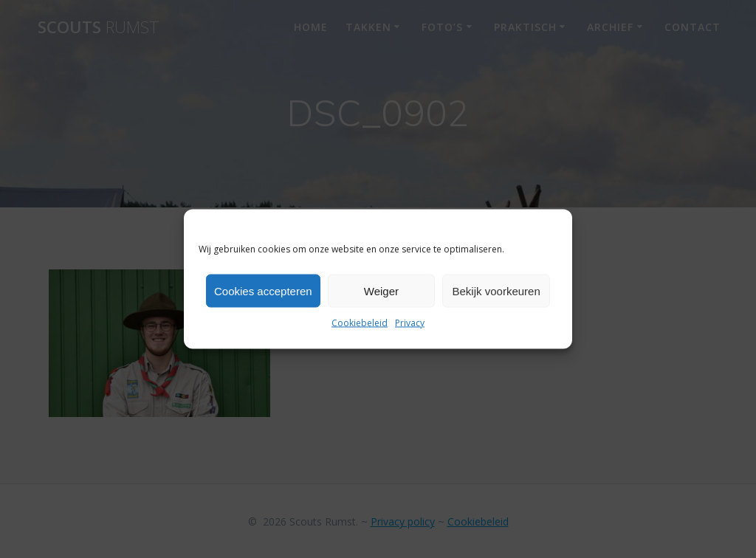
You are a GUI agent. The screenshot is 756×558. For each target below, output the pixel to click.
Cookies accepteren (263, 290)
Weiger (381, 290)
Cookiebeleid (360, 323)
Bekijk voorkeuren (496, 290)
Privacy (410, 323)
